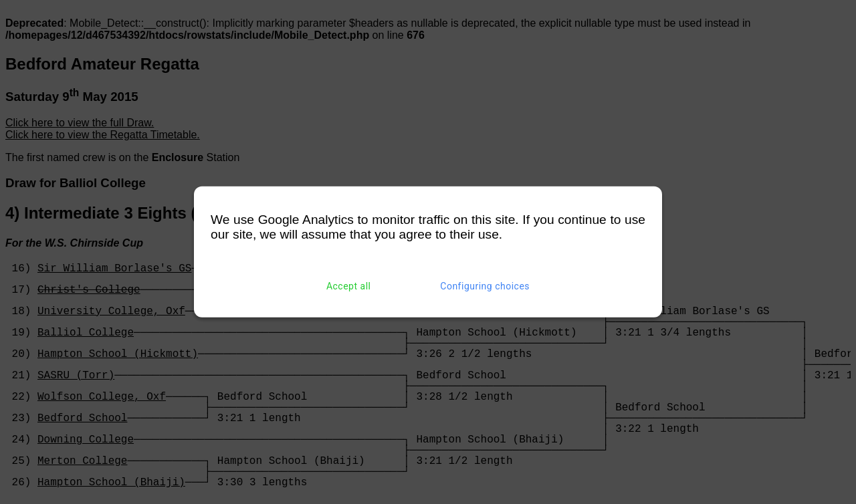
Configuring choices (485, 286)
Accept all (349, 286)
